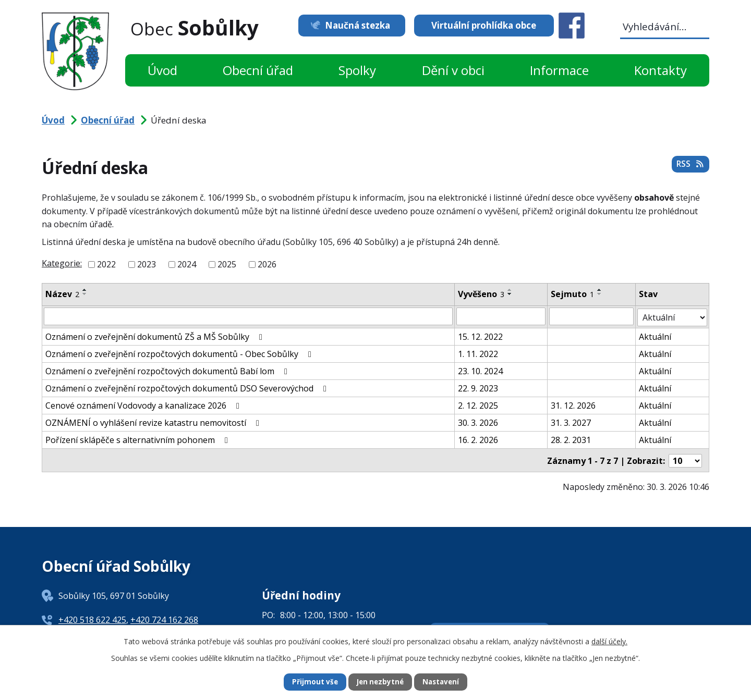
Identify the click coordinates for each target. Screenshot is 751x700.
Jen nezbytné (380, 682)
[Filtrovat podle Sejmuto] (592, 316)
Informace (559, 70)
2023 (147, 264)
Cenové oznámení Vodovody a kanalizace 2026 (144, 404)
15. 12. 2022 (480, 336)
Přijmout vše (313, 682)
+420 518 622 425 (92, 618)
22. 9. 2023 (478, 387)
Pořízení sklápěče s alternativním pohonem (138, 439)
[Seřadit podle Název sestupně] (85, 294)
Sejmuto (572, 294)
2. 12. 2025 (478, 404)
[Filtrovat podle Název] (248, 316)
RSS (689, 166)
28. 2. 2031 (571, 439)
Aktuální (656, 336)
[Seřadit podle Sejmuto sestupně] (600, 294)
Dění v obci (453, 70)
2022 (106, 264)
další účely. (609, 640)
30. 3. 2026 (478, 422)
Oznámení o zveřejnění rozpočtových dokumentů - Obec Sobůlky (180, 353)
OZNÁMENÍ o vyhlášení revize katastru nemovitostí (154, 422)
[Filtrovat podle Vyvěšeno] (501, 316)
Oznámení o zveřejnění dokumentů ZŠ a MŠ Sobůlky (156, 336)
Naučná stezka (353, 25)
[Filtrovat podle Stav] (673, 316)
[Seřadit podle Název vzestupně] (85, 290)
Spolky (357, 70)
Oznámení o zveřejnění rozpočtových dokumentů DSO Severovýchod (188, 387)
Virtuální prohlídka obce (484, 25)
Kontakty (661, 70)
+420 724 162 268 (164, 618)
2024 (187, 264)
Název (62, 294)
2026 (267, 264)
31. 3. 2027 (571, 422)
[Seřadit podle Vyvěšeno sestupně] (510, 294)
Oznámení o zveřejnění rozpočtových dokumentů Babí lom (168, 370)
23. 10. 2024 (480, 370)
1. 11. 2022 (478, 353)
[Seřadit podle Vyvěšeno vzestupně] (510, 290)
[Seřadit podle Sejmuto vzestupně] (600, 290)
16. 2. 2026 (478, 439)
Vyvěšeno (481, 294)
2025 (227, 264)
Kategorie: (62, 263)
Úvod (162, 70)
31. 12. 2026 (573, 404)
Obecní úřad (258, 70)
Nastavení (443, 682)
